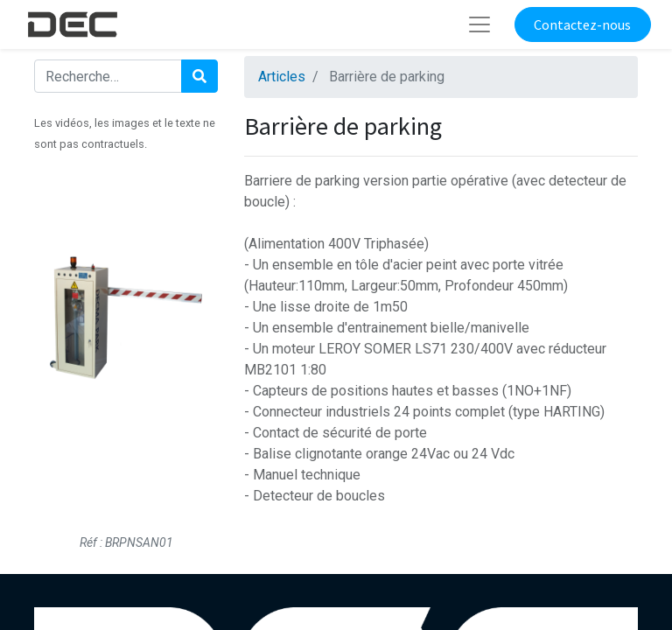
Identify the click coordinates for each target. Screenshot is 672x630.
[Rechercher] (199, 76)
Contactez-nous (582, 24)
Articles (282, 77)
